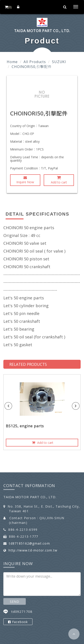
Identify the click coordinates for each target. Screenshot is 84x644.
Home (12, 62)
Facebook (18, 622)
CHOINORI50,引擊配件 (32, 67)
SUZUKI (59, 62)
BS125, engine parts (25, 426)
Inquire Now (25, 180)
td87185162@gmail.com (29, 543)
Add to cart (59, 180)
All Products (35, 62)
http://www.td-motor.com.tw (33, 550)
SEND (14, 602)
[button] (74, 634)
